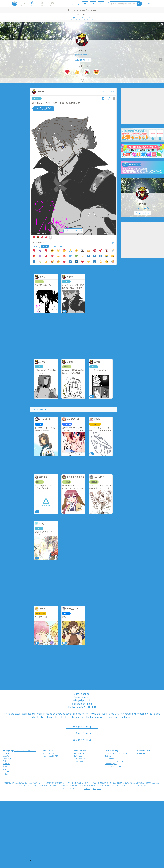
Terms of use (79, 753)
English (6, 753)
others (63, 246)
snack (54, 246)
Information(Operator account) (118, 753)
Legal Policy (78, 761)
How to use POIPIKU (51, 756)
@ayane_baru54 (82, 55)
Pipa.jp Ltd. (142, 753)
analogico (87, 789)
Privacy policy (79, 758)
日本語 (5, 774)
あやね (82, 51)
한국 (5, 761)
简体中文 (6, 764)
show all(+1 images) (73, 231)
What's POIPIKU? (50, 753)
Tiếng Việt (7, 758)
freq (36, 246)
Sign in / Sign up (82, 726)
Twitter (108, 756)
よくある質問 (110, 758)
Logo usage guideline (113, 766)
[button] (30, 861)
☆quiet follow (82, 60)
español (6, 756)
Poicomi (108, 769)
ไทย (4, 769)
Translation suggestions (25, 751)
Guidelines (78, 756)
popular (45, 246)
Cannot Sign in (111, 764)
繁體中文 (6, 766)
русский (6, 772)
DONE (37, 98)
